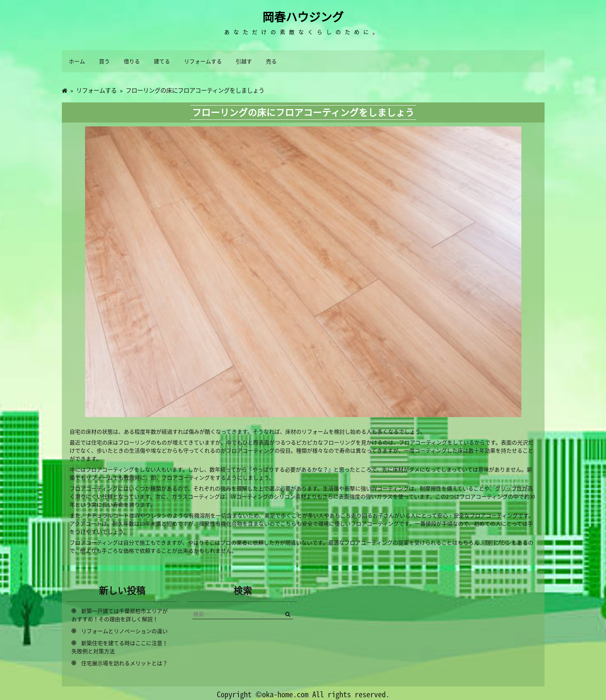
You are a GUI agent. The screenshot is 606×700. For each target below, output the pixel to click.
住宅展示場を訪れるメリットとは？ (124, 663)
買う (104, 61)
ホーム (77, 61)
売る (271, 61)
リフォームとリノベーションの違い (124, 631)
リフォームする (203, 61)
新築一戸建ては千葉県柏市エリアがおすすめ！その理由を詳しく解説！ (120, 615)
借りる (132, 61)
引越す (244, 61)
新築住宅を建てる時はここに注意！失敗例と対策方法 (120, 647)
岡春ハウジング (303, 16)
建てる (162, 61)
